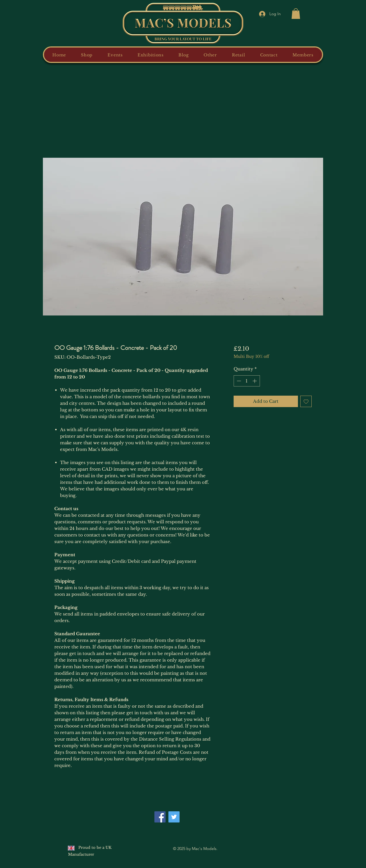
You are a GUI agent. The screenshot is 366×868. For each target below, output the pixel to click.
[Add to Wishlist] (306, 402)
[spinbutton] (247, 381)
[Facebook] (160, 817)
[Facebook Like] (195, 814)
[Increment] (255, 381)
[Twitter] (174, 817)
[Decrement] (238, 381)
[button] (296, 14)
